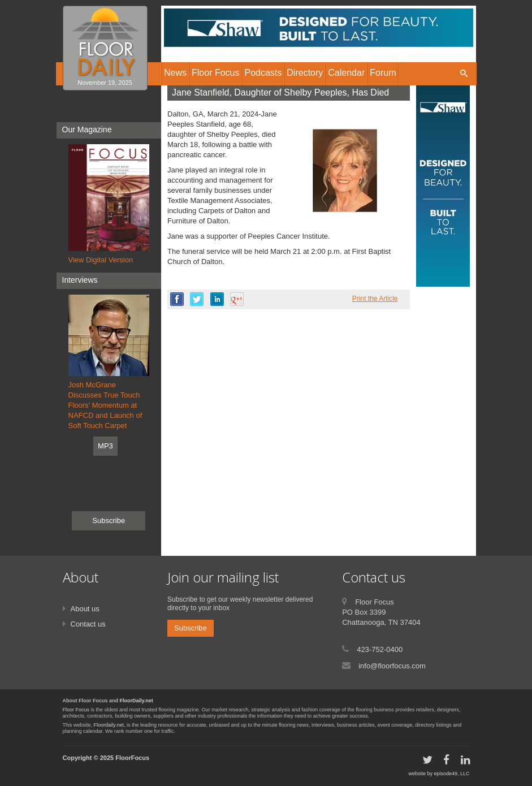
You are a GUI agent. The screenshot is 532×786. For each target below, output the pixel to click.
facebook (177, 299)
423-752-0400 (380, 649)
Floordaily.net (109, 725)
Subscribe (109, 521)
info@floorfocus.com (392, 666)
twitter (197, 299)
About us (85, 609)
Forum (383, 73)
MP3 (105, 446)
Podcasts (263, 73)
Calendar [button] (346, 73)
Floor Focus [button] (215, 73)
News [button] (175, 73)
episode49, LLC (451, 774)
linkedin (217, 299)
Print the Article (375, 299)
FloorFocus (132, 758)
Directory (305, 73)
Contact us (88, 624)
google (237, 299)
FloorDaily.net (137, 701)
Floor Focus (76, 710)
